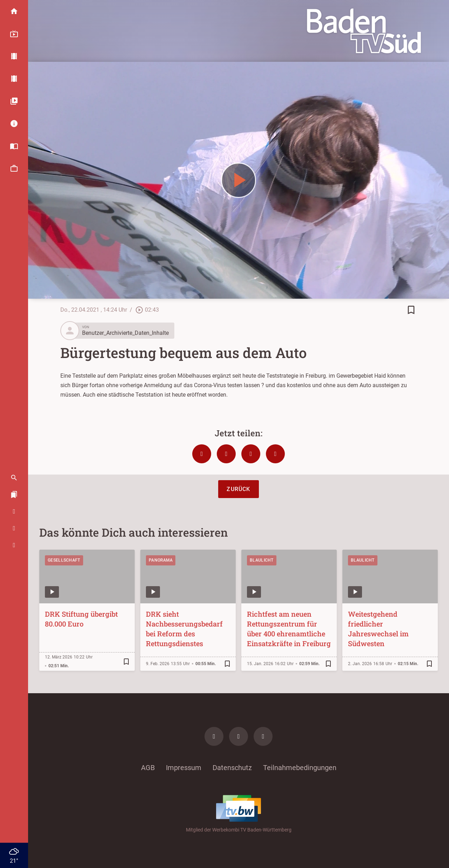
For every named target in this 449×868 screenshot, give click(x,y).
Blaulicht (262, 560)
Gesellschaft (64, 560)
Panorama (161, 560)
